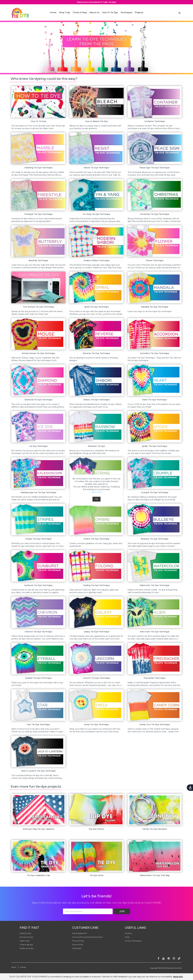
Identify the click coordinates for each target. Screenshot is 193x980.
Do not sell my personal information (88, 937)
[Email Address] (88, 911)
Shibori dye (25, 941)
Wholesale (77, 948)
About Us (94, 12)
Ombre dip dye (26, 945)
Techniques (126, 12)
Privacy (23, 967)
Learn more (96, 492)
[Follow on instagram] (174, 958)
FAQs (127, 937)
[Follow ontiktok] (179, 958)
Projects (139, 12)
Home (53, 12)
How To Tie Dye (110, 12)
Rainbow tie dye (27, 948)
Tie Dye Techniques (133, 941)
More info (178, 977)
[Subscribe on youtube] (163, 958)
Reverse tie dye (26, 937)
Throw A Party (80, 12)
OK (96, 499)
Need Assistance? (80, 933)
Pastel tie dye (26, 933)
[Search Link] (180, 13)
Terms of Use (78, 945)
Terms (14, 967)
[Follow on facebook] (158, 958)
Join (122, 911)
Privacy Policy (78, 941)
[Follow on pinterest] (169, 958)
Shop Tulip (65, 12)
